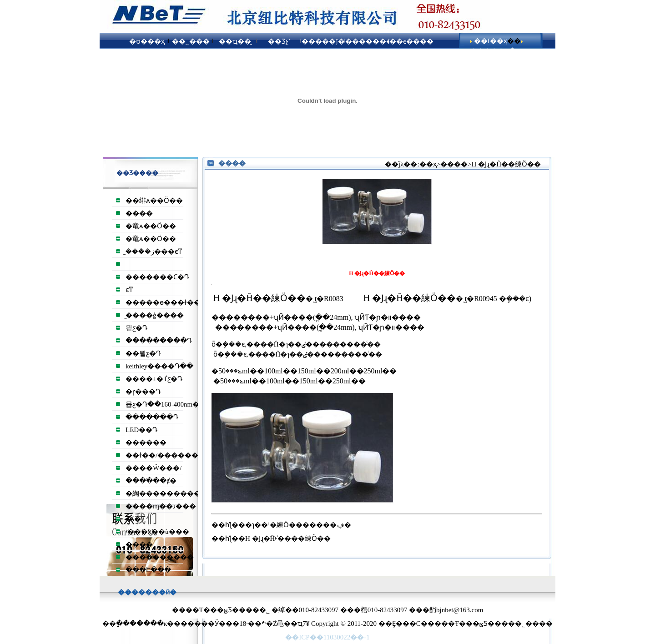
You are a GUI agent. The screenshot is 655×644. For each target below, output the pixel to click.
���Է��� (148, 570)
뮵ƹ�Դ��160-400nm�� (166, 404)
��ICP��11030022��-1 (327, 637)
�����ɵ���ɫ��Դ (166, 302)
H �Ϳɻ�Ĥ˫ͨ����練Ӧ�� (288, 538)
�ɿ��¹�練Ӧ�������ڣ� (298, 525)
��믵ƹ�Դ (143, 353)
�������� (367, 41)
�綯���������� (166, 493)
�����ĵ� (323, 41)
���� (139, 213)
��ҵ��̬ (235, 41)
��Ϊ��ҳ (491, 41)
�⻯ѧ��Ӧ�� (151, 226)
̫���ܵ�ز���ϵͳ (154, 252)
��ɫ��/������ (162, 455)
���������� (160, 557)
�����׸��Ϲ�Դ (157, 277)
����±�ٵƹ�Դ (154, 379)
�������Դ (152, 417)
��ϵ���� (411, 41)
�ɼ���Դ (143, 392)
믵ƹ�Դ (136, 328)
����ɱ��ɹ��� (161, 506)
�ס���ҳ (147, 41)
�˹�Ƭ (135, 519)
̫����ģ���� (155, 315)
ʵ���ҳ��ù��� (157, 532)
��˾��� (191, 41)
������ (146, 443)
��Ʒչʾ (279, 41)
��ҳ (428, 164)
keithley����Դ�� (159, 366)
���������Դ (159, 341)
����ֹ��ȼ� (151, 481)
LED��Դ (141, 430)
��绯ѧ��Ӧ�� (154, 201)
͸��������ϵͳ (129, 290)
